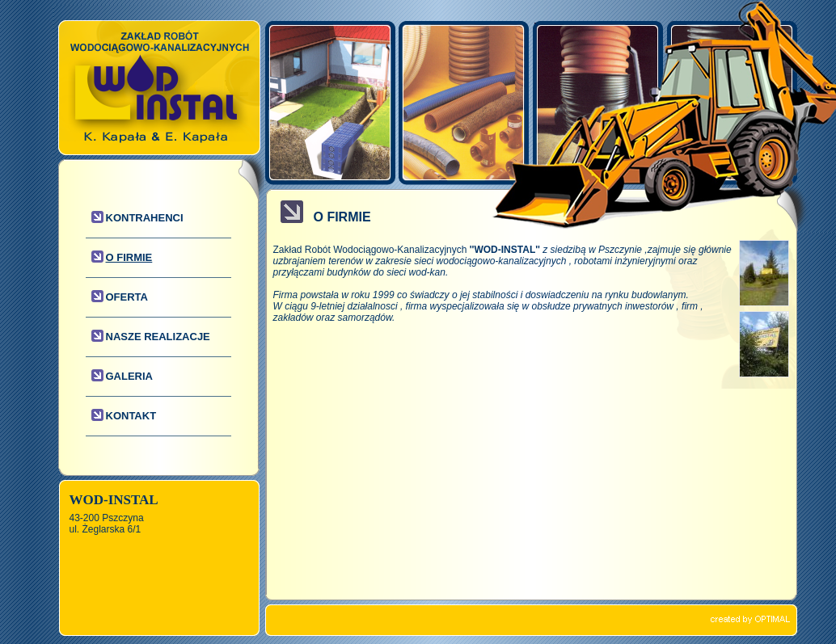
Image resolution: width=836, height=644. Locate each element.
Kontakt (131, 416)
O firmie (129, 257)
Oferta (127, 297)
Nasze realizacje (158, 337)
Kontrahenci (145, 218)
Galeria (130, 376)
